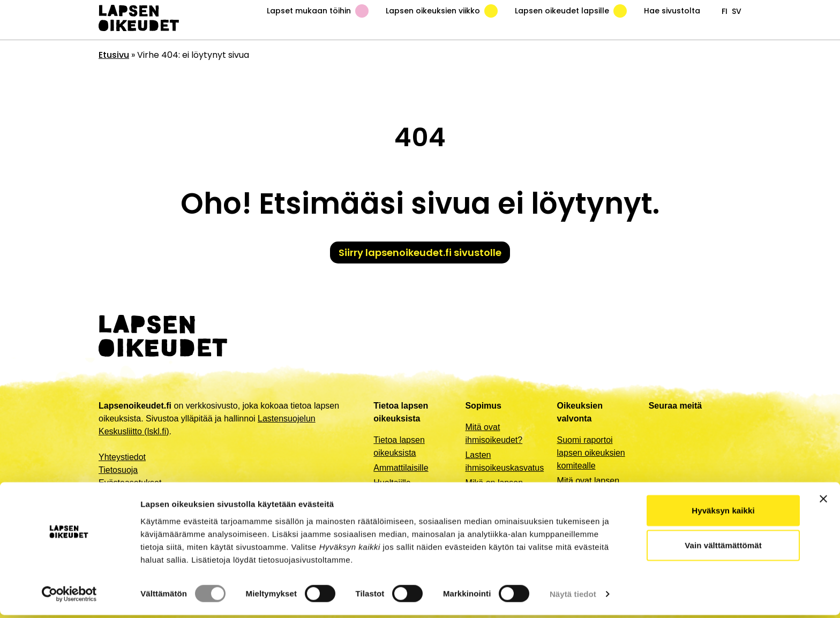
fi (725, 11)
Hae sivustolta (672, 11)
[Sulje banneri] (823, 501)
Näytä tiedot (573, 597)
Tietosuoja (118, 470)
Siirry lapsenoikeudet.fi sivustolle (420, 253)
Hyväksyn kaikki (723, 513)
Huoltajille (392, 483)
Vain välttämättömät (723, 548)
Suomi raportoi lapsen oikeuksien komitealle (591, 453)
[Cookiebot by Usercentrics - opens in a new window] (69, 597)
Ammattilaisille (401, 468)
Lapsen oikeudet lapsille (571, 11)
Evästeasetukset (130, 483)
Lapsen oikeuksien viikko (442, 11)
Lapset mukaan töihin (318, 11)
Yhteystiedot (122, 457)
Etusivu (114, 55)
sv (737, 11)
